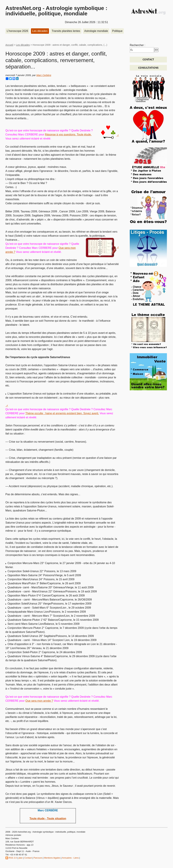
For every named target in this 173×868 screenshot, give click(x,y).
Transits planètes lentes (66, 31)
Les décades (40, 31)
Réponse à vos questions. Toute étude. (68, 135)
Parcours (38, 858)
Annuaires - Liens (70, 858)
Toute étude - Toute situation (48, 818)
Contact (28, 858)
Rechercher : (138, 45)
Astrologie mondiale (96, 31)
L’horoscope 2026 (17, 31)
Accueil (9, 45)
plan (21, 858)
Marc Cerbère (44, 75)
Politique (117, 31)
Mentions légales (52, 858)
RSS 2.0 (11, 858)
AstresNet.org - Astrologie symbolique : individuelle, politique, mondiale (56, 11)
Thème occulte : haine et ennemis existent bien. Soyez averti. (62, 413)
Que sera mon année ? (39, 701)
